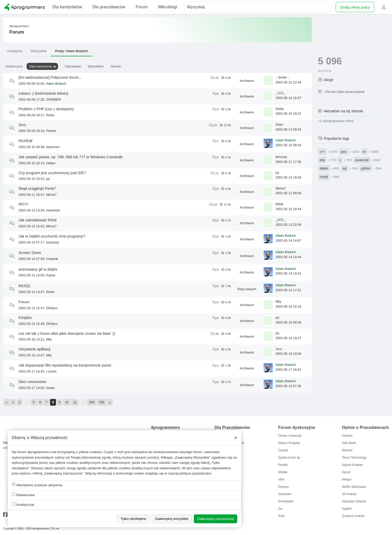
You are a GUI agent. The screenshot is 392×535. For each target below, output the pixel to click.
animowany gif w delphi (38, 269)
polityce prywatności (195, 473)
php (322, 160)
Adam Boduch (56, 84)
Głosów (116, 66)
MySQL (25, 286)
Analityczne (23, 504)
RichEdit (26, 141)
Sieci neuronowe (32, 382)
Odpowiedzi (73, 66)
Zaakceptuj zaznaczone (216, 519)
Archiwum (247, 81)
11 (75, 402)
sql (344, 168)
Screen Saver (30, 253)
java (344, 152)
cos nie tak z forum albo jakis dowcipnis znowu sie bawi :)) (67, 333)
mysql (324, 177)
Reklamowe (23, 495)
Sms (22, 125)
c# (364, 152)
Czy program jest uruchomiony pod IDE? (52, 173)
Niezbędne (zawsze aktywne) (37, 485)
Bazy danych (247, 289)
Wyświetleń (96, 66)
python (366, 168)
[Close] (236, 438)
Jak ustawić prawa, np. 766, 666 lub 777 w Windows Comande (71, 157)
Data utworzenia (41, 66)
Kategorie (15, 51)
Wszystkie (39, 51)
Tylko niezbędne (133, 519)
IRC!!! (23, 204)
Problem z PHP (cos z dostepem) (46, 109)
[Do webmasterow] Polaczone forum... (50, 77)
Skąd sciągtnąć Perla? (37, 189)
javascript (362, 160)
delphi (324, 168)
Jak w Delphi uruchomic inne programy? (52, 236)
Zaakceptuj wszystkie (172, 519)
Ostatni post (14, 66)
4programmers (19, 26)
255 (102, 402)
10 (67, 402)
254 (92, 402)
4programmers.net (42, 452)
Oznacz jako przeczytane (341, 92)
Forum (24, 302)
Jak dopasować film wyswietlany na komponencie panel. (65, 365)
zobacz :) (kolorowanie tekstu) (43, 93)
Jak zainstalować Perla (38, 220)
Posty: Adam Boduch (71, 51)
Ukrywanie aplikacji (34, 349)
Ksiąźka (25, 318)
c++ (322, 152)
